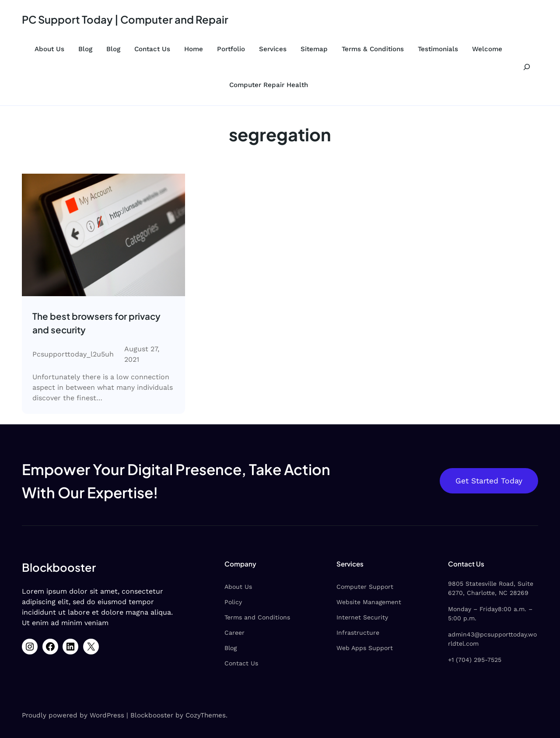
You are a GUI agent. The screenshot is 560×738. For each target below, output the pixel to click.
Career (234, 633)
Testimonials (438, 49)
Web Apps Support (365, 648)
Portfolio (231, 49)
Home (194, 49)
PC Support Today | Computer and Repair (125, 19)
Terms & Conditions (373, 49)
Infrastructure (358, 633)
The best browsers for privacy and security (96, 323)
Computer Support (365, 587)
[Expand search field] (527, 67)
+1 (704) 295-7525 (475, 660)
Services (273, 49)
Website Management (369, 602)
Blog (85, 49)
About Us (49, 49)
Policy (233, 602)
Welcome (487, 49)
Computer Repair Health (269, 85)
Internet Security (362, 617)
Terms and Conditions (257, 617)
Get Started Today (489, 481)
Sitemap (314, 49)
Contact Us (152, 49)
